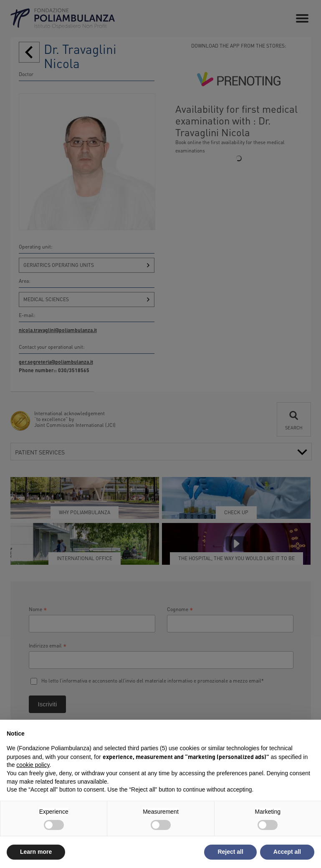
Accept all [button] (287, 852)
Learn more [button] (36, 852)
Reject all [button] (230, 852)
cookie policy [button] (33, 765)
